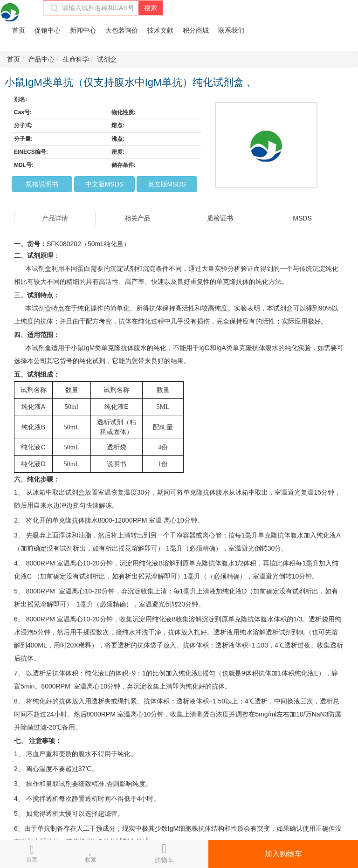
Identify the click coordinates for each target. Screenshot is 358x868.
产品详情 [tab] (55, 218)
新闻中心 (83, 30)
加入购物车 (283, 854)
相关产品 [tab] (138, 218)
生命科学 (76, 59)
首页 (19, 30)
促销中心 (48, 30)
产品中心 (41, 59)
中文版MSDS (104, 184)
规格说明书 (42, 184)
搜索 (151, 8)
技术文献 (160, 30)
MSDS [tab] (302, 218)
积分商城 (196, 30)
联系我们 (231, 30)
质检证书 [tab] (220, 218)
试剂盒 (107, 59)
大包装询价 (122, 30)
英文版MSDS (167, 184)
